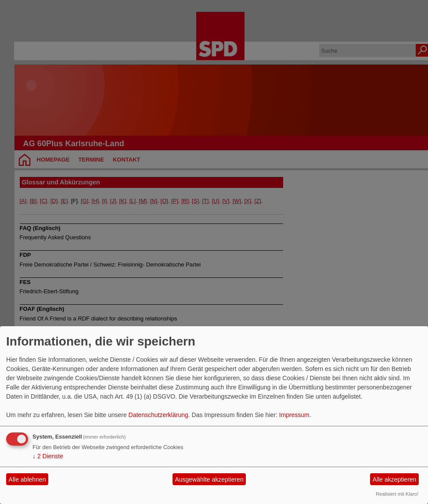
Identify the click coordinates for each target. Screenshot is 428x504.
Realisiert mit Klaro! (397, 494)
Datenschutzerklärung (158, 415)
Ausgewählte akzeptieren (209, 479)
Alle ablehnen (27, 479)
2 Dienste (48, 456)
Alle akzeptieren (395, 479)
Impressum (294, 415)
